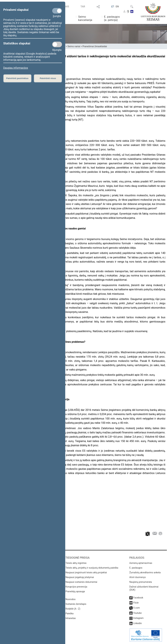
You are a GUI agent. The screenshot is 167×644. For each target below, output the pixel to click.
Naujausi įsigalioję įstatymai (80, 577)
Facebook (138, 598)
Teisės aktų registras (76, 563)
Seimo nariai (74, 46)
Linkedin (137, 623)
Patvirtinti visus (48, 78)
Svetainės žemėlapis (76, 604)
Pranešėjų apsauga (75, 591)
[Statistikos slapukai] (57, 44)
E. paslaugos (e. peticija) (112, 18)
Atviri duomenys (137, 577)
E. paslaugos (136, 568)
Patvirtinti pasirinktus (17, 78)
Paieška (70, 613)
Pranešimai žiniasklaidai (95, 46)
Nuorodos (71, 599)
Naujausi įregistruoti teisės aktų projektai (86, 572)
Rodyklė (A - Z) (73, 609)
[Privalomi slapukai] (57, 11)
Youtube (137, 613)
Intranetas (71, 618)
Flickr (136, 603)
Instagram (138, 618)
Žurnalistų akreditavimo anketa (145, 572)
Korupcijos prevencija (76, 587)
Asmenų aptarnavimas (141, 563)
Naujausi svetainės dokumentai (81, 582)
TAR (83, 7)
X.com (137, 608)
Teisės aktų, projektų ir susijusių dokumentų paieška (92, 568)
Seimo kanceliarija (85, 18)
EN (117, 7)
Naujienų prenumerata (141, 582)
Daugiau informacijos (16, 68)
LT (113, 7)
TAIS (66, 7)
